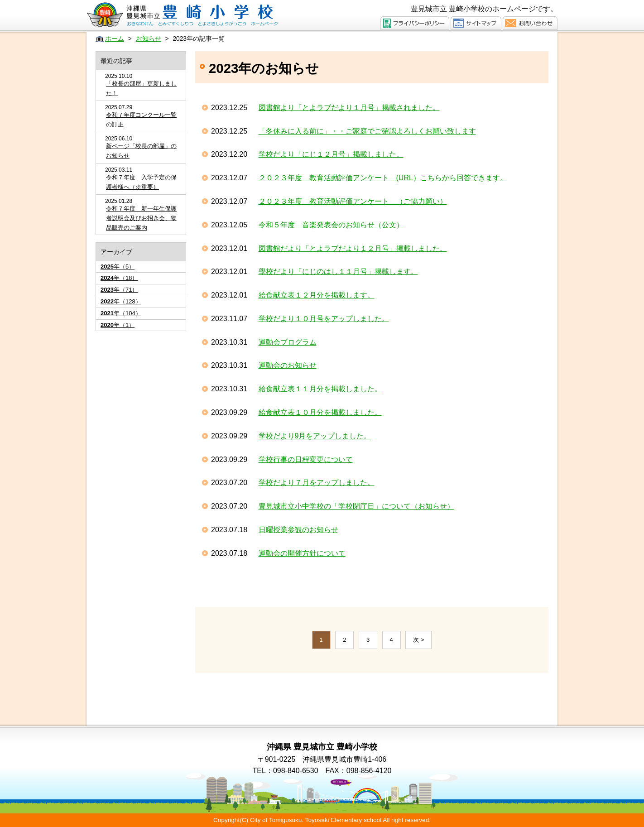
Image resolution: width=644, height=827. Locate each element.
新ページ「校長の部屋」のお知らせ (141, 151)
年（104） (121, 313)
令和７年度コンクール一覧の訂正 (141, 120)
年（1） (118, 325)
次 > (418, 640)
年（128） (121, 301)
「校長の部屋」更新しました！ (141, 88)
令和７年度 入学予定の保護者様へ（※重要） (141, 182)
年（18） (119, 278)
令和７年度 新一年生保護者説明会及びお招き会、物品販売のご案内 (141, 218)
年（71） (119, 290)
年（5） (118, 267)
